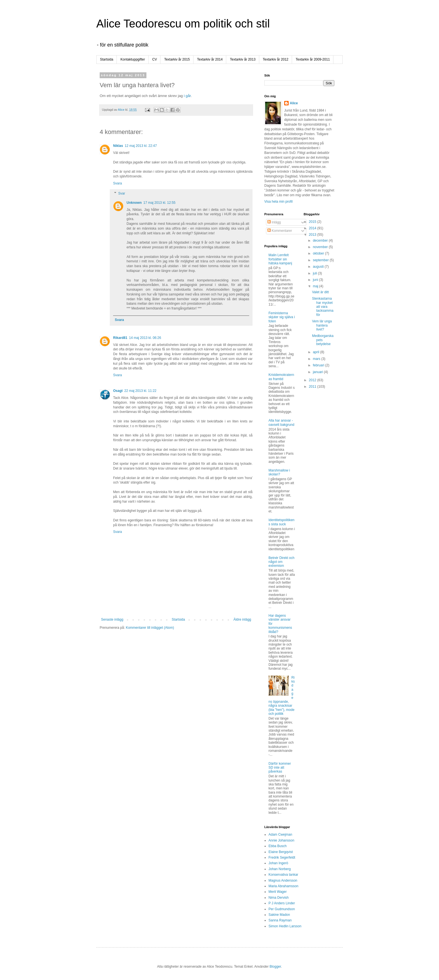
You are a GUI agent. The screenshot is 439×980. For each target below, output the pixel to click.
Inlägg (274, 222)
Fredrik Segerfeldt (282, 857)
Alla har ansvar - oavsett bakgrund (281, 422)
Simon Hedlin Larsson (285, 926)
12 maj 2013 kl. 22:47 (141, 146)
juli (315, 273)
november (321, 247)
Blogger (275, 967)
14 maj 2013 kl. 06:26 (145, 338)
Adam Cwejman (280, 835)
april (316, 352)
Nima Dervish (279, 898)
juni (316, 280)
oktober (319, 253)
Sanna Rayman (280, 920)
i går (187, 96)
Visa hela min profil (278, 202)
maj (316, 286)
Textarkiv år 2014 (210, 59)
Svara (117, 183)
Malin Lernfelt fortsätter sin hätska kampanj (280, 259)
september (321, 260)
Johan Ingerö (278, 863)
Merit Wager (278, 892)
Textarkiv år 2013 (243, 59)
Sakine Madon (279, 915)
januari (318, 372)
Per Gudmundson (282, 909)
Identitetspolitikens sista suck (282, 522)
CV (155, 59)
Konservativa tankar (283, 875)
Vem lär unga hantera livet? (322, 325)
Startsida (107, 59)
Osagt (118, 391)
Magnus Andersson (283, 880)
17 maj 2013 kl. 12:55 (159, 203)
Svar (122, 193)
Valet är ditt (320, 292)
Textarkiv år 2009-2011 (313, 59)
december (321, 241)
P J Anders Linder (282, 903)
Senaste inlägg (112, 620)
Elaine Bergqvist (281, 852)
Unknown (134, 203)
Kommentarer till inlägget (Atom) (150, 628)
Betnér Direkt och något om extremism (282, 562)
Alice (294, 103)
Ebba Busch (278, 846)
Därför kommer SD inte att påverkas (280, 768)
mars (317, 359)
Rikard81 (120, 338)
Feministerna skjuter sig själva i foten (282, 317)
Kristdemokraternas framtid (281, 377)
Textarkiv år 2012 (276, 59)
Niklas (118, 146)
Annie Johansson (281, 840)
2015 (313, 222)
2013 (313, 235)
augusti (319, 267)
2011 (313, 387)
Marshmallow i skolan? (279, 472)
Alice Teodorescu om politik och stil (183, 24)
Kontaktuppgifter (133, 59)
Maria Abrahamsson (283, 886)
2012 (313, 380)
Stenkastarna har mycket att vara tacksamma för (323, 307)
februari (319, 365)
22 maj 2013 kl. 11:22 (140, 391)
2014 (313, 228)
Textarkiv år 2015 (177, 59)
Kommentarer (280, 231)
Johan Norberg (280, 869)
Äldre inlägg (242, 620)
